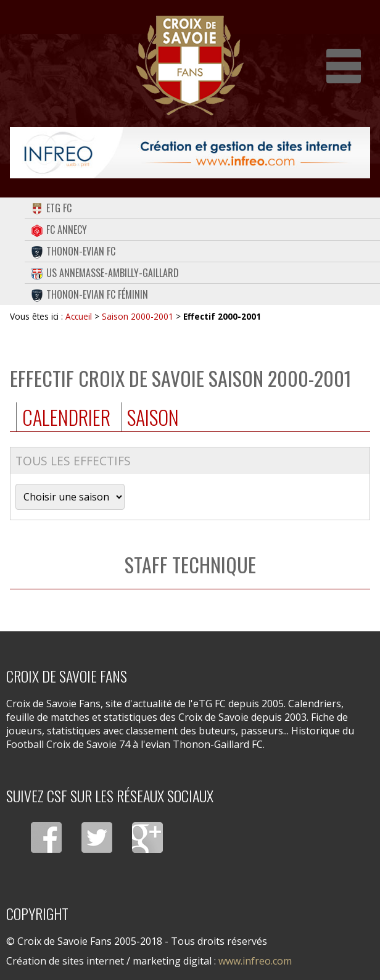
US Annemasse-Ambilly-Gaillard (105, 273)
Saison (153, 417)
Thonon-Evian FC (73, 251)
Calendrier (66, 417)
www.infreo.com (255, 961)
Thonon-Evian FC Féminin (89, 294)
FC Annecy (59, 230)
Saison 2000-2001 (138, 316)
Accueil (79, 316)
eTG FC (51, 208)
